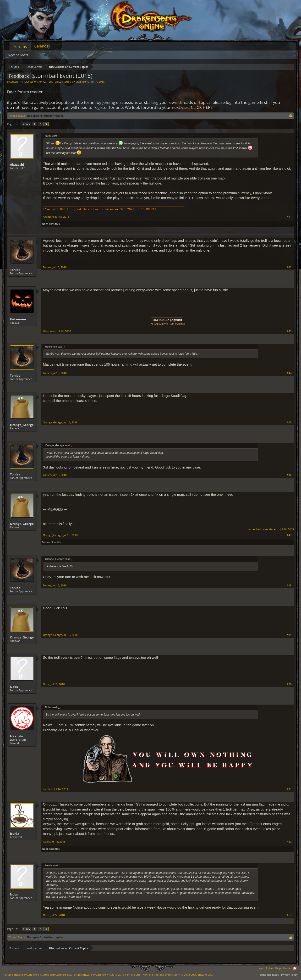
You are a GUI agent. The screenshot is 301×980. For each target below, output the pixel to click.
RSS (295, 968)
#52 (289, 842)
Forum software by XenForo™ (106, 975)
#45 (289, 422)
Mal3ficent (82, 82)
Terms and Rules (269, 975)
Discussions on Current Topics (43, 82)
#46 (289, 475)
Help (278, 968)
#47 (289, 535)
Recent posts (18, 55)
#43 (289, 331)
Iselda (15, 833)
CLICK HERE (202, 107)
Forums (20, 47)
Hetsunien (18, 319)
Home (287, 968)
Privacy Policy (289, 975)
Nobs (45, 224)
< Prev (26, 124)
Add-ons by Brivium (178, 975)
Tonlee (15, 270)
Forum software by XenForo (38, 975)
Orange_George (22, 425)
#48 (289, 585)
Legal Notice (265, 968)
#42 (289, 267)
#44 (289, 373)
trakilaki (17, 736)
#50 (289, 684)
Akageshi (17, 164)
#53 (289, 915)
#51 (289, 789)
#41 (289, 217)
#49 (289, 635)
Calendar (42, 46)
